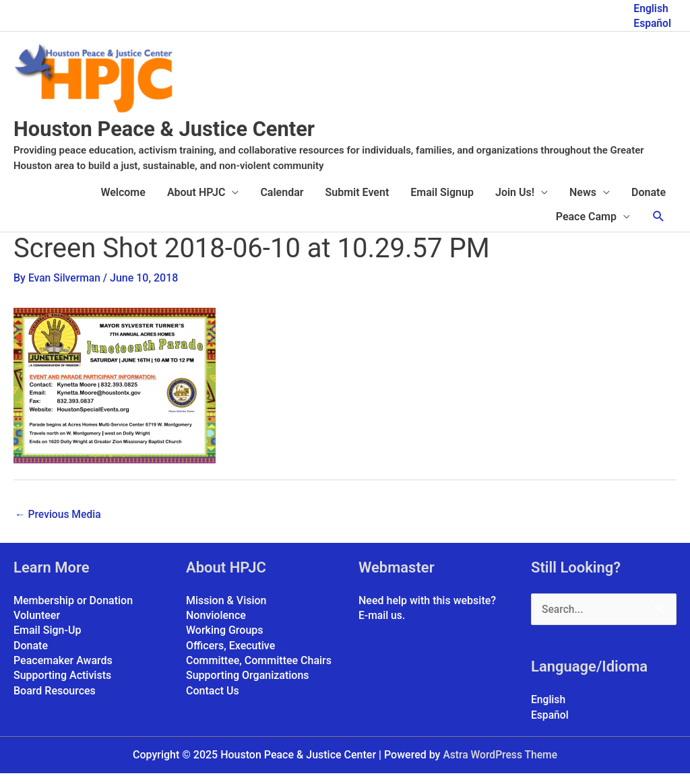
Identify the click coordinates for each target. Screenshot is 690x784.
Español (652, 22)
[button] (659, 227)
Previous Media (59, 524)
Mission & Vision (226, 611)
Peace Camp (586, 227)
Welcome (123, 203)
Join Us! (515, 203)
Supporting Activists (62, 687)
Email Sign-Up (47, 642)
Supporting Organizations (248, 687)
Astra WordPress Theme (500, 766)
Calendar (282, 203)
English (651, 7)
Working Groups (225, 642)
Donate (649, 203)
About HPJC (196, 203)
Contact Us (213, 701)
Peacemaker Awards (63, 671)
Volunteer (37, 626)
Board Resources (55, 701)
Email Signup (442, 203)
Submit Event (357, 203)
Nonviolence (216, 626)
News (583, 203)
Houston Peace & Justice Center (185, 139)
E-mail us (381, 626)
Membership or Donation (73, 611)
